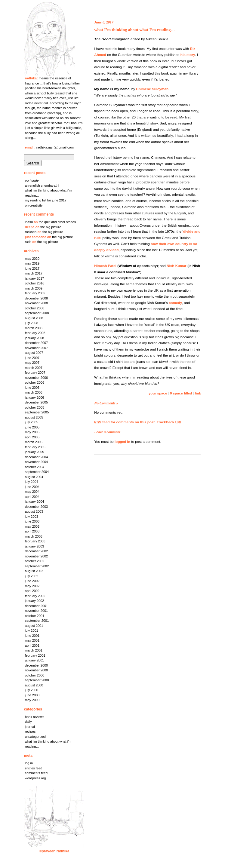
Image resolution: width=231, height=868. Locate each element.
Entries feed (34, 768)
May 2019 (32, 263)
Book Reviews (35, 717)
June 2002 (32, 581)
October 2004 (35, 467)
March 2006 (34, 392)
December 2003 (36, 507)
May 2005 (32, 432)
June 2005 (32, 427)
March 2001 (34, 650)
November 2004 (36, 462)
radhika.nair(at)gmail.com (55, 147)
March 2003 (34, 536)
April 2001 (32, 646)
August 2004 (34, 477)
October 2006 (35, 382)
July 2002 (32, 576)
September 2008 (37, 313)
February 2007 (35, 373)
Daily (28, 722)
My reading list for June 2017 (46, 200)
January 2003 (35, 546)
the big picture (51, 227)
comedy (175, 303)
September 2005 (37, 412)
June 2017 (32, 268)
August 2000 (34, 685)
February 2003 (35, 541)
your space (158, 393)
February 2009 (35, 293)
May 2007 (32, 363)
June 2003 (32, 521)
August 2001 (34, 626)
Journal (30, 727)
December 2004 (36, 457)
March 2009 (34, 288)
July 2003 (32, 517)
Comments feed (36, 773)
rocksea (31, 232)
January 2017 (35, 278)
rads (28, 242)
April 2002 (32, 591)
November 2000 (36, 670)
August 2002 (34, 571)
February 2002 (35, 596)
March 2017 (34, 273)
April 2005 (32, 437)
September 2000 (37, 680)
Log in (29, 763)
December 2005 (36, 402)
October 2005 (35, 407)
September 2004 (37, 472)
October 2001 (35, 616)
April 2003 (32, 531)
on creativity (34, 205)
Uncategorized (35, 737)
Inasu (29, 222)
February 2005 (35, 447)
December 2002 (36, 551)
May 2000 (32, 700)
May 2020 (32, 259)
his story (188, 55)
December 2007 (36, 343)
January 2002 (35, 601)
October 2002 (35, 561)
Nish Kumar (177, 266)
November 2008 (36, 303)
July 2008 (32, 323)
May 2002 (32, 586)
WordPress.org (35, 778)
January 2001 (35, 660)
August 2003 (34, 511)
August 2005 (34, 417)
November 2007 (36, 348)
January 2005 (35, 452)
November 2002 (36, 556)
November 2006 (36, 378)
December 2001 (36, 606)
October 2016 (35, 283)
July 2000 (32, 690)
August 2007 (34, 353)
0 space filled (181, 393)
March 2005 (34, 442)
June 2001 (32, 636)
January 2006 (35, 397)
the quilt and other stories (57, 222)
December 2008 (36, 298)
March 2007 (34, 368)
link (198, 393)
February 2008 (35, 333)
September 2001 (37, 621)
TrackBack (169, 422)
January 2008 (35, 338)
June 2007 (32, 358)
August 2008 (34, 318)
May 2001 (32, 640)
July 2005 (32, 422)
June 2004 (32, 487)
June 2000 (32, 695)
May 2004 (32, 492)
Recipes (30, 732)
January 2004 (35, 501)
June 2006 (32, 388)
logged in (122, 442)
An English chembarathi (42, 186)
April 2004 (32, 497)
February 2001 (35, 655)
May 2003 (32, 526)
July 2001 (32, 630)
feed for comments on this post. (125, 422)
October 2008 (35, 308)
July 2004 (32, 482)
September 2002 (37, 566)
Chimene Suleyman (152, 89)
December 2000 (36, 665)
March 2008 (34, 328)
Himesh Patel (105, 266)
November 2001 (36, 611)
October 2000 (35, 675)
